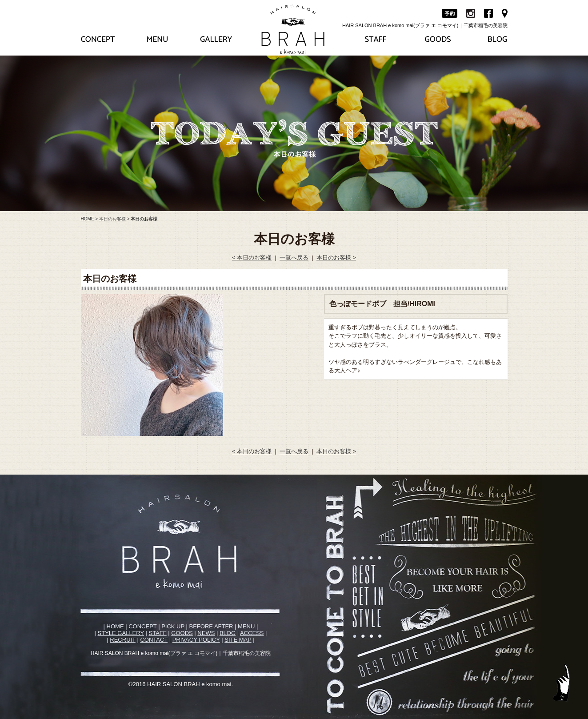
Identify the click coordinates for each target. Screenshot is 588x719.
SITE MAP (238, 640)
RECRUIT (123, 640)
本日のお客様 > (336, 258)
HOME (88, 219)
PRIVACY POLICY (196, 640)
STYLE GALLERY (121, 633)
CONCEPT (142, 626)
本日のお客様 (112, 219)
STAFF (158, 633)
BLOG (228, 633)
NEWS (206, 633)
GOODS (182, 633)
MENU (246, 626)
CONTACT (154, 640)
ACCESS (252, 633)
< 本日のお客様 (252, 258)
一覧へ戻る (294, 258)
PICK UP (173, 626)
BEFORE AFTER (211, 626)
